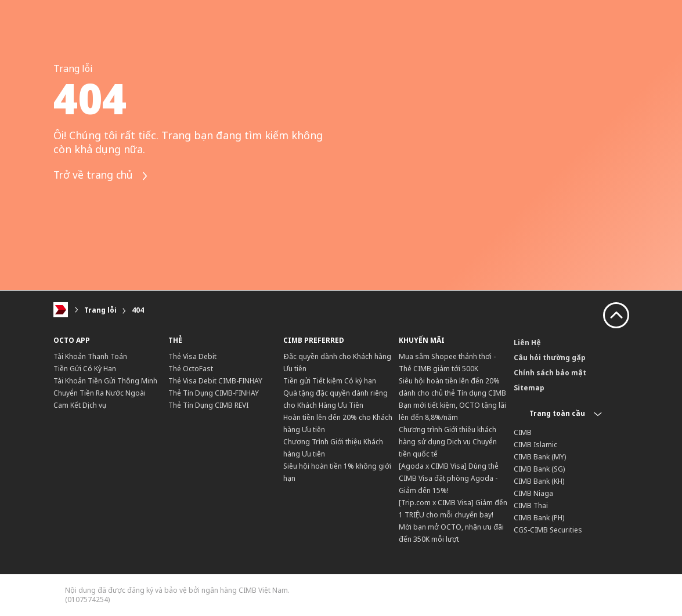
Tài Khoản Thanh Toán (90, 356)
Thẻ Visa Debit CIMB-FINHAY (215, 381)
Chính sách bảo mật (550, 373)
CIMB (523, 432)
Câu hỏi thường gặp (550, 358)
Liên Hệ (527, 343)
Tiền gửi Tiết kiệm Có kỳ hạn (330, 381)
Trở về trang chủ (103, 176)
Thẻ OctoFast (191, 369)
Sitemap (529, 388)
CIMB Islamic (535, 445)
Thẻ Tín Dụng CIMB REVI (208, 405)
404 (138, 310)
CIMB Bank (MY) (540, 457)
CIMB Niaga (533, 493)
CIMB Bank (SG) (539, 469)
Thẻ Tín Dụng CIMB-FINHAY (214, 393)
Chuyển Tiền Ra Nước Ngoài (100, 393)
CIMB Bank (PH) (539, 518)
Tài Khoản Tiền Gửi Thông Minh (105, 381)
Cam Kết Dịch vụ (80, 405)
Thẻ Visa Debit (192, 356)
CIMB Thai (531, 506)
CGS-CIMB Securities (548, 530)
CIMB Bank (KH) (539, 481)
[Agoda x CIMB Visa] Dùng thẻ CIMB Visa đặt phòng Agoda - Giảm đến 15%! (449, 478)
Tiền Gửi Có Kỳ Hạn (85, 369)
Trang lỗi (100, 310)
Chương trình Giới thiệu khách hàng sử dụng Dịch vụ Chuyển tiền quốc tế (448, 442)
